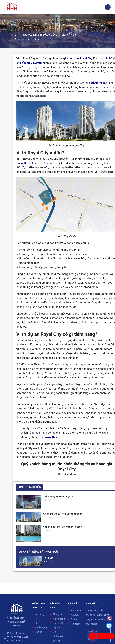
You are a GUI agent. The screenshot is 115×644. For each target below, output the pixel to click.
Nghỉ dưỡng (59, 619)
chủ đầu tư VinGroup (29, 63)
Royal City (51, 437)
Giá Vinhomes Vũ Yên (58, 636)
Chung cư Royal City (80, 59)
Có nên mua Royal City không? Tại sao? (62, 527)
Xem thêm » (49, 562)
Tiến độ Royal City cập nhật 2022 (59, 497)
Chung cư (58, 614)
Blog (37, 623)
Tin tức (40, 39)
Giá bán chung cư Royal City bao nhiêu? (63, 514)
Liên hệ (38, 632)
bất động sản (99, 83)
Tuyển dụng (41, 628)
